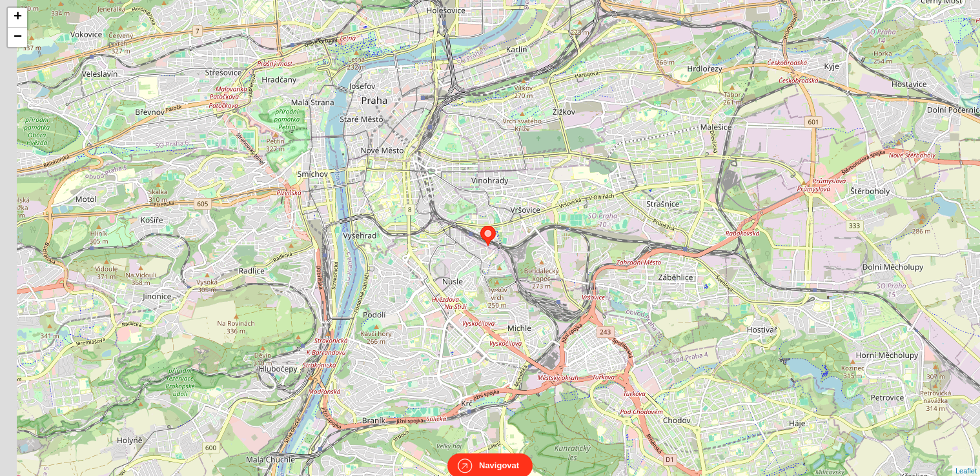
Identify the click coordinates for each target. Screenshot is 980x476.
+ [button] (18, 17)
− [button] (18, 37)
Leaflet (966, 459)
